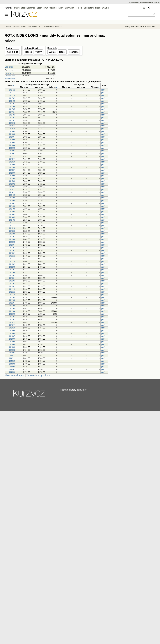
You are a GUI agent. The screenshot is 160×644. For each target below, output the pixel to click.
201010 (12, 328)
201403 (12, 214)
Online (9, 48)
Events (52, 52)
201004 (12, 344)
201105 (12, 309)
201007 (12, 336)
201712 (12, 90)
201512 (12, 156)
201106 (12, 306)
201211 (12, 259)
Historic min (10, 73)
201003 (12, 347)
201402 (12, 217)
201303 (12, 248)
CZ (144, 8)
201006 (12, 339)
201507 (12, 170)
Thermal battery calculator (73, 390)
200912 (12, 356)
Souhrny (59, 26)
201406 (12, 206)
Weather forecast (154, 2)
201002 (12, 350)
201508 (12, 167)
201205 (12, 275)
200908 (12, 367)
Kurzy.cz (8, 26)
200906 (12, 372)
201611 (12, 126)
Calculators (89, 8)
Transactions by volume (38, 375)
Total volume (10, 79)
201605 (12, 143)
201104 (12, 311)
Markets (16, 26)
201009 (12, 331)
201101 (12, 320)
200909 (12, 364)
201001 (12, 353)
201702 (12, 118)
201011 (12, 325)
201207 (12, 270)
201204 (12, 278)
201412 (12, 190)
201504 (12, 178)
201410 (12, 195)
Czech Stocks (32, 26)
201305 (12, 242)
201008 (12, 333)
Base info (52, 48)
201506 (12, 173)
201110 (12, 295)
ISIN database (141, 2)
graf (103, 90)
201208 (12, 267)
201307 (12, 237)
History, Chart (31, 48)
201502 (12, 184)
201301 (12, 253)
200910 (12, 361)
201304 (12, 245)
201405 (12, 209)
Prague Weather (102, 8)
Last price (9, 67)
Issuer (62, 52)
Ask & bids (12, 52)
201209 (12, 264)
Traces (28, 52)
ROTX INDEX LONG (46, 26)
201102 (12, 317)
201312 (12, 223)
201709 (12, 98)
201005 (12, 342)
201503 (12, 181)
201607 (12, 137)
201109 (12, 297)
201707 (12, 104)
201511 (12, 159)
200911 (12, 358)
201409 (12, 198)
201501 (12, 187)
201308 (12, 234)
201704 (12, 112)
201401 (12, 220)
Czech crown (42, 8)
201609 (12, 131)
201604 (12, 145)
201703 (12, 115)
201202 (12, 284)
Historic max (10, 76)
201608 (12, 134)
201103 (12, 314)
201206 (12, 272)
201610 (12, 129)
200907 (12, 369)
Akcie (23, 26)
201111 (12, 292)
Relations (74, 52)
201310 (12, 228)
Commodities (71, 8)
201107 (12, 303)
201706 (12, 106)
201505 (12, 176)
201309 (12, 231)
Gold (80, 8)
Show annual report (14, 375)
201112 (12, 289)
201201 (12, 286)
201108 (12, 300)
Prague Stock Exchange (25, 8)
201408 (12, 201)
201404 (12, 212)
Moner (132, 2)
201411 (12, 192)
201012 (12, 322)
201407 (12, 203)
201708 (12, 101)
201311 (12, 225)
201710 (12, 95)
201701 (12, 120)
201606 (12, 140)
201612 (12, 123)
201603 (12, 148)
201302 (12, 250)
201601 (12, 154)
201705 (12, 109)
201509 (12, 165)
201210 (12, 262)
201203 (12, 281)
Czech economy (56, 8)
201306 (12, 239)
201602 (12, 151)
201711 (12, 93)
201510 (12, 162)
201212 (12, 256)
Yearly (38, 52)
